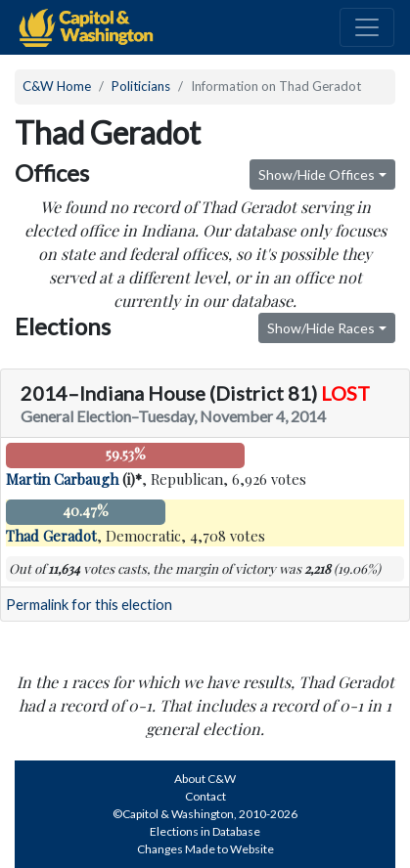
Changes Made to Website (205, 849)
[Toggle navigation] (367, 27)
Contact (205, 796)
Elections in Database (205, 831)
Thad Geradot (51, 536)
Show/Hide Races (321, 328)
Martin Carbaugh (62, 479)
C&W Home (57, 86)
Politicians (141, 86)
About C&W (205, 779)
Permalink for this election (89, 605)
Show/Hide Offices (317, 174)
